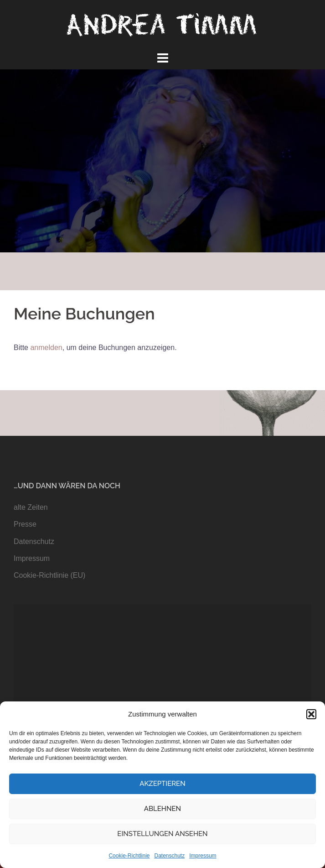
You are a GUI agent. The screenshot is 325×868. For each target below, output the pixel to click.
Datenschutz (170, 856)
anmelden (46, 348)
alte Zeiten (31, 507)
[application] (162, 688)
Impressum (203, 856)
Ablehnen (162, 809)
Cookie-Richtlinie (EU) (49, 575)
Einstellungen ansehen (162, 834)
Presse (25, 524)
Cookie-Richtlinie (129, 856)
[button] (311, 714)
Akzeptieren (162, 784)
